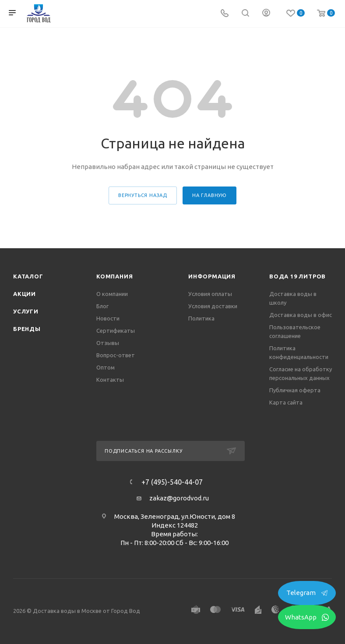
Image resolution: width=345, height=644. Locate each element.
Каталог (28, 276)
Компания (114, 276)
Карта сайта (286, 402)
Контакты (110, 380)
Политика (201, 318)
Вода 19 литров (297, 276)
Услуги (26, 311)
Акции (25, 294)
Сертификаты (116, 331)
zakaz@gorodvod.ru (179, 498)
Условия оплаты (210, 294)
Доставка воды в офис (301, 315)
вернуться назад (143, 195)
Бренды (27, 329)
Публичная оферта (295, 390)
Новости (108, 318)
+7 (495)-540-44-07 (172, 482)
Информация (212, 276)
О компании (112, 294)
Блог (102, 306)
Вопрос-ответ (116, 355)
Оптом (106, 367)
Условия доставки (213, 306)
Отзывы (108, 343)
